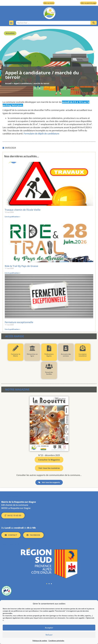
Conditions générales (56, 641)
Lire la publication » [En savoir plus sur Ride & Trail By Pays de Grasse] (12, 273)
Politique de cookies (40, 641)
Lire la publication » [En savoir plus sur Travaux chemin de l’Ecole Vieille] (12, 217)
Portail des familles (49, 373)
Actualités (10, 33)
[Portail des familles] (49, 366)
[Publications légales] (49, 348)
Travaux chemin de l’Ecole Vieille (23, 210)
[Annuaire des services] (66, 348)
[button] (11, 23)
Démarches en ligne (32, 355)
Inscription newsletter (83, 355)
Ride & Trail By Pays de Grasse (21, 266)
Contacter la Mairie (15, 355)
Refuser (49, 635)
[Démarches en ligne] (32, 348)
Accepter (49, 628)
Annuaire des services (66, 355)
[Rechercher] (94, 23)
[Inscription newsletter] (83, 348)
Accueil (8, 83)
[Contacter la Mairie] (15, 348)
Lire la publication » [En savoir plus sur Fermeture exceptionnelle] (12, 329)
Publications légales (49, 355)
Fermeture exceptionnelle (19, 322)
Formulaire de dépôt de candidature (41, 134)
